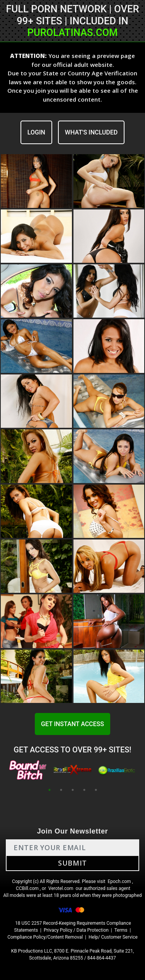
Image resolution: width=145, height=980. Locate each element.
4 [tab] (84, 790)
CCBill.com (27, 888)
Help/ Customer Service (113, 937)
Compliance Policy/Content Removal (45, 937)
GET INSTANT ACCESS (72, 724)
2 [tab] (61, 790)
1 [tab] (49, 790)
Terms (121, 930)
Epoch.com (119, 881)
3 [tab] (73, 790)
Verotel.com (61, 888)
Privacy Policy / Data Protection (76, 930)
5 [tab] (96, 790)
